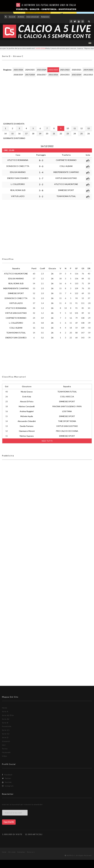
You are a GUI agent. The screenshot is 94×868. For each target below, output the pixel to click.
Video (5, 756)
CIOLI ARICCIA (67, 397)
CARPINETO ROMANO (66, 160)
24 (75, 134)
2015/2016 (53, 75)
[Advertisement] (37, 99)
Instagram (8, 786)
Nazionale (6, 752)
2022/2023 (53, 70)
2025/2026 (18, 70)
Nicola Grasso (27, 392)
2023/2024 (42, 70)
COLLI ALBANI (66, 166)
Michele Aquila (27, 416)
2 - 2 (41, 184)
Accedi (12, 17)
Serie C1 (6, 730)
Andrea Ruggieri (27, 411)
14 (5, 134)
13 (89, 128)
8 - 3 (41, 160)
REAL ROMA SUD (18, 190)
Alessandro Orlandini (27, 421)
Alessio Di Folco (27, 401)
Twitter (7, 778)
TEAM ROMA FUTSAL (66, 196)
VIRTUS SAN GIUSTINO (66, 178)
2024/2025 (30, 70)
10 (68, 128)
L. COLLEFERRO (18, 184)
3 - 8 (41, 190)
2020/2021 (77, 70)
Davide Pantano (27, 426)
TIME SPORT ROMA (67, 421)
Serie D (5, 737)
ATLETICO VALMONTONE (66, 184)
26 (89, 134)
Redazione (45, 17)
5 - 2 (41, 196)
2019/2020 (88, 70)
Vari (4, 745)
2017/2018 (30, 75)
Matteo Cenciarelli (27, 406)
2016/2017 (42, 75)
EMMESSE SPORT (66, 190)
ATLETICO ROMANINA (18, 160)
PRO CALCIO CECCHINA (67, 431)
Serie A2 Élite (8, 715)
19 (40, 134)
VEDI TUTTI (47, 441)
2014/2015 (65, 75)
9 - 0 (41, 166)
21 (54, 134)
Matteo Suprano (27, 436)
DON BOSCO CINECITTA (18, 166)
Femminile (7, 726)
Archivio (21, 17)
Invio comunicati (33, 17)
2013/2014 (77, 75)
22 (61, 134)
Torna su (31, 852)
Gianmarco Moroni (27, 431)
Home (5, 708)
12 (82, 128)
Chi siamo (12, 852)
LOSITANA (67, 411)
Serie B (5, 723)
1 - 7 (41, 178)
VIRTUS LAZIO (18, 196)
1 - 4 (41, 172)
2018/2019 (18, 75)
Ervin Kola (27, 397)
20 (47, 134)
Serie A (5, 711)
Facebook (7, 775)
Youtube (7, 782)
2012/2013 (88, 75)
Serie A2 (6, 719)
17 (26, 134)
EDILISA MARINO (18, 172)
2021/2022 (65, 70)
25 (82, 134)
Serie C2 (6, 734)
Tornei (5, 749)
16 (19, 134)
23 (68, 134)
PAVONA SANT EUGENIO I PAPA (67, 406)
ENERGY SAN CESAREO (18, 178)
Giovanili (6, 741)
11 (75, 128)
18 (33, 134)
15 (12, 134)
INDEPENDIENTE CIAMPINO (66, 172)
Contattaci (21, 852)
